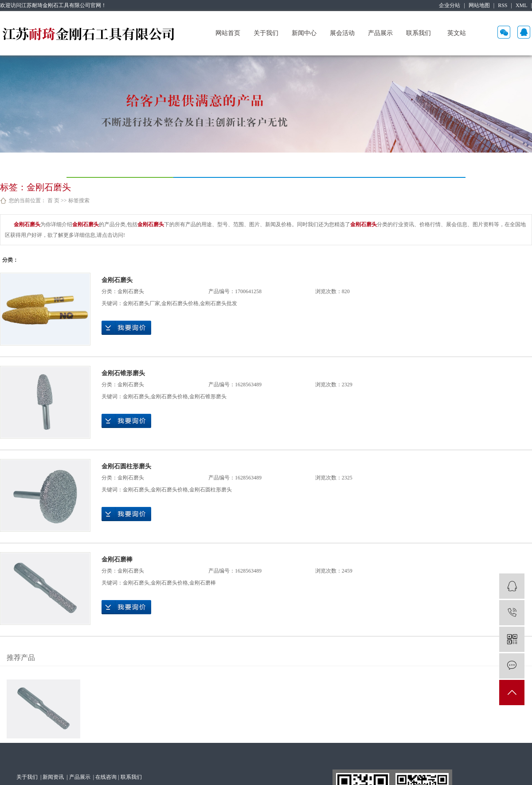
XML (522, 5)
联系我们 (419, 33)
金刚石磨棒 (117, 559)
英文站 (457, 33)
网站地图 (479, 5)
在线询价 (126, 328)
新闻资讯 (54, 777)
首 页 (53, 200)
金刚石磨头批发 (219, 303)
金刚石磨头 (117, 280)
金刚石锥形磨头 (123, 373)
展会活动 (342, 33)
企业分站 (450, 5)
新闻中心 (304, 33)
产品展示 (380, 33)
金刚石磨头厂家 (141, 303)
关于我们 (266, 33)
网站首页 (228, 33)
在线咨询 (106, 777)
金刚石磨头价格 (180, 303)
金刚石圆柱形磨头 (126, 466)
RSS (503, 5)
